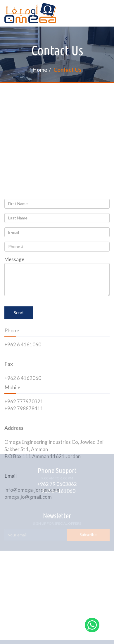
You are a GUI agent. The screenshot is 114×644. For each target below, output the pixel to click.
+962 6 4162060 (23, 378)
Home (40, 70)
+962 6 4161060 (23, 344)
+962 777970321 (24, 401)
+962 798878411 (24, 408)
